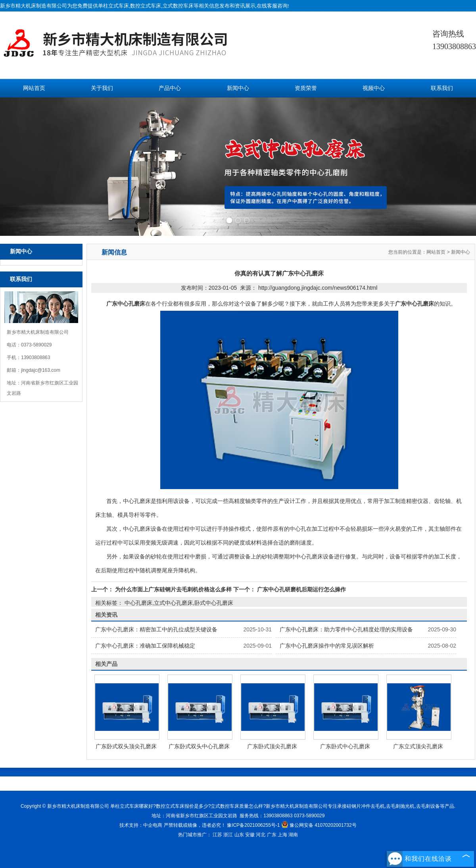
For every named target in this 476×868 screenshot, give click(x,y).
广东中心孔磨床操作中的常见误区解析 (327, 646)
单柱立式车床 (113, 6)
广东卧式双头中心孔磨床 (199, 746)
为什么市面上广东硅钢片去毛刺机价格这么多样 (173, 589)
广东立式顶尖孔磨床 (418, 746)
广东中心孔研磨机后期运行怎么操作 (301, 589)
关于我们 (102, 88)
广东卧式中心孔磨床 (345, 746)
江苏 (217, 835)
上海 (282, 835)
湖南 (293, 835)
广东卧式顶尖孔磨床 (272, 746)
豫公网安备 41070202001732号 (319, 825)
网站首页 (34, 88)
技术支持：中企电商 (141, 825)
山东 (239, 835)
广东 (272, 835)
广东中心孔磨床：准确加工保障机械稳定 (145, 646)
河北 (261, 835)
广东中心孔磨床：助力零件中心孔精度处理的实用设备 (346, 629)
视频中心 (374, 88)
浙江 (228, 835)
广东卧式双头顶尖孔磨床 (126, 746)
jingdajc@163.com (41, 370)
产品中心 (170, 88)
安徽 (250, 835)
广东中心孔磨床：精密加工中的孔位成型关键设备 (156, 629)
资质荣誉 (306, 88)
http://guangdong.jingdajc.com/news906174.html (318, 288)
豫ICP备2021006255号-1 (253, 825)
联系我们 (442, 88)
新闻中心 (238, 88)
